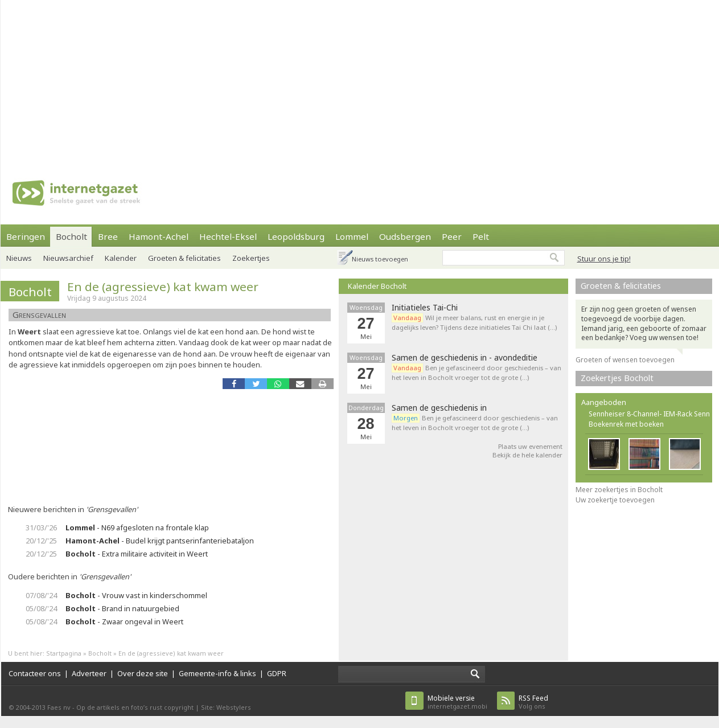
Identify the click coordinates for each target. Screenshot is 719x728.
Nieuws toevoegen (380, 259)
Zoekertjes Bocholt (617, 378)
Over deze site (143, 673)
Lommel (352, 236)
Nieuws (19, 258)
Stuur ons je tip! (604, 259)
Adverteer (89, 673)
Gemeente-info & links (217, 673)
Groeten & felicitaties (184, 258)
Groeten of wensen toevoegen (625, 360)
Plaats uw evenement (530, 446)
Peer (452, 236)
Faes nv (59, 707)
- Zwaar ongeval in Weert (124, 621)
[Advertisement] (334, 80)
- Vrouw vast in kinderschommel (136, 595)
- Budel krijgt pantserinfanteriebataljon (160, 541)
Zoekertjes (251, 258)
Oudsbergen (405, 236)
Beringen (26, 236)
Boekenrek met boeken (626, 424)
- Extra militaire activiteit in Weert (137, 554)
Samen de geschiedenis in (439, 408)
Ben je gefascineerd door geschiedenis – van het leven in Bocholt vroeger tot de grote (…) (476, 373)
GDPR (277, 673)
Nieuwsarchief (68, 258)
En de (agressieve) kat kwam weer (163, 287)
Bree (108, 236)
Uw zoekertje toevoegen (615, 500)
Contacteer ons (35, 673)
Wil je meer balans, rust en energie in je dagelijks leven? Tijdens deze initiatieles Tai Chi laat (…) (474, 322)
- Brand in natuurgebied (122, 608)
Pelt (481, 236)
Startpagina (64, 653)
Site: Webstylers (226, 707)
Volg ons (533, 702)
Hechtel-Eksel (228, 236)
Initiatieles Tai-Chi (425, 308)
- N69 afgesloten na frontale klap (137, 527)
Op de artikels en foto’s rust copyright (135, 707)
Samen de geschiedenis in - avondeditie (465, 358)
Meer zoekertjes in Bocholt (619, 490)
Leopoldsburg (296, 236)
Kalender (121, 258)
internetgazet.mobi (457, 702)
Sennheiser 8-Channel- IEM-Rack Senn (649, 414)
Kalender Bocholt (377, 286)
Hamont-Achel (159, 236)
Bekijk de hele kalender (527, 455)
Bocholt (71, 236)
